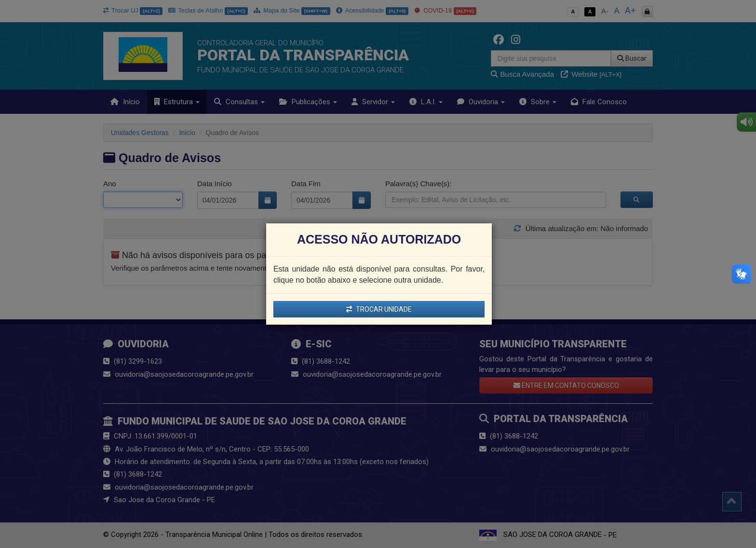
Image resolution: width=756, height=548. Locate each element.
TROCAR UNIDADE (379, 309)
